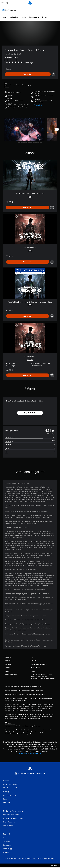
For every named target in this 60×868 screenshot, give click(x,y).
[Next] (57, 129)
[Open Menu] (3, 3)
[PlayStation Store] (10, 10)
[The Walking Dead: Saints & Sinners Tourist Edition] (24, 130)
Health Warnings (10, 724)
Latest (5, 17)
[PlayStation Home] (30, 3)
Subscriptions (34, 17)
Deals (24, 17)
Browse (45, 17)
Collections (14, 17)
